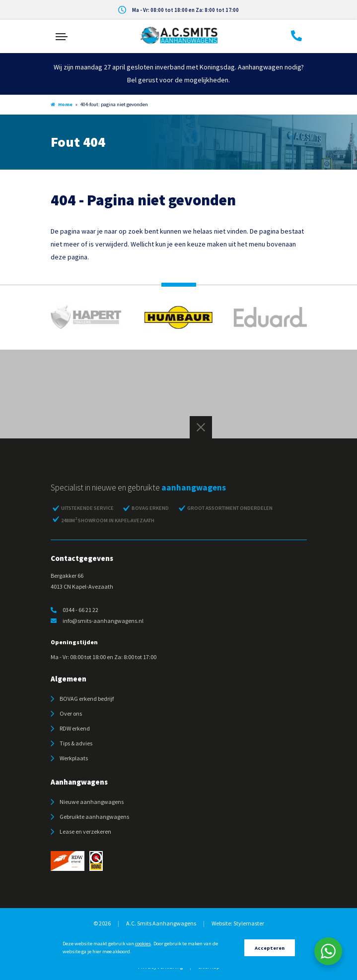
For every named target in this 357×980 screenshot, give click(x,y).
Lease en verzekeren (85, 831)
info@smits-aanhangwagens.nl (97, 621)
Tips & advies (76, 743)
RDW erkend (75, 728)
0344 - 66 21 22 (74, 610)
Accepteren (270, 948)
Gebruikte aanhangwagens (94, 817)
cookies (143, 944)
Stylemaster (249, 923)
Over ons (71, 713)
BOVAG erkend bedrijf (87, 699)
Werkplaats (74, 758)
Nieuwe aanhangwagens (92, 802)
